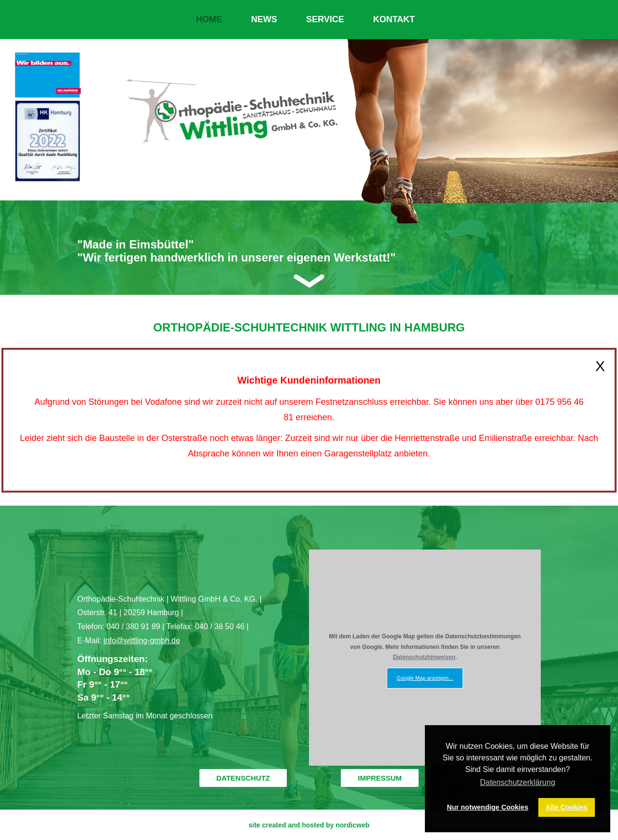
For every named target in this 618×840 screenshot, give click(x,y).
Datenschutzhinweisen (424, 657)
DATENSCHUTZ (243, 778)
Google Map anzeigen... (425, 678)
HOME (209, 19)
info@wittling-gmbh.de (142, 640)
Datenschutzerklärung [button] (518, 782)
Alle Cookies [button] (566, 807)
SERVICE (325, 19)
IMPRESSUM (380, 778)
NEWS (264, 19)
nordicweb (352, 825)
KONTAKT (394, 19)
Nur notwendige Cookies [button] (488, 807)
